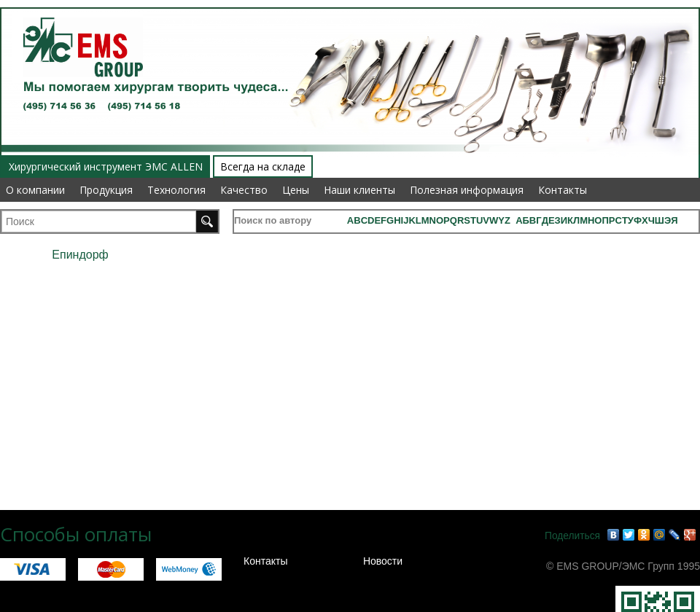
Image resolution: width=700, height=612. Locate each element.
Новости (383, 561)
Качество (244, 190)
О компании (35, 190)
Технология (176, 190)
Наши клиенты (359, 190)
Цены (296, 190)
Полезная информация (467, 190)
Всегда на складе (263, 166)
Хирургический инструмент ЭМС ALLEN (106, 166)
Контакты (563, 190)
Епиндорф (80, 255)
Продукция (106, 190)
